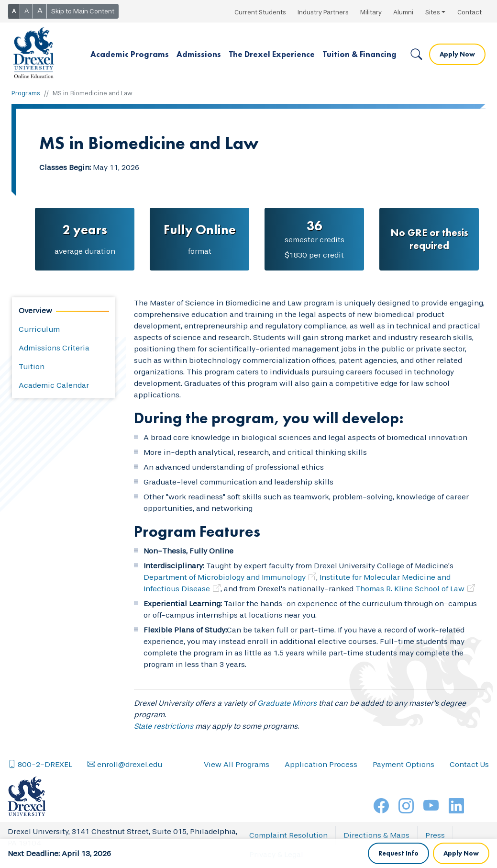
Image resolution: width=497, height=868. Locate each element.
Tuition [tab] (32, 366)
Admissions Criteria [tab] (54, 348)
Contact (469, 12)
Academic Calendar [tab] (54, 385)
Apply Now (457, 54)
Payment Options (403, 794)
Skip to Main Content (83, 11)
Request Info (398, 766)
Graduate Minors (287, 703)
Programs (26, 93)
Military (371, 12)
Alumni (403, 12)
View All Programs (237, 794)
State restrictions (164, 726)
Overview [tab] (35, 310)
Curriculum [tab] (39, 329)
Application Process (321, 794)
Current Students (260, 12)
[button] (130, 55)
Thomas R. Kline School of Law (410, 589)
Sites (433, 12)
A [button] (14, 11)
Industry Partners (323, 12)
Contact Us (469, 794)
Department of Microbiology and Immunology (225, 577)
